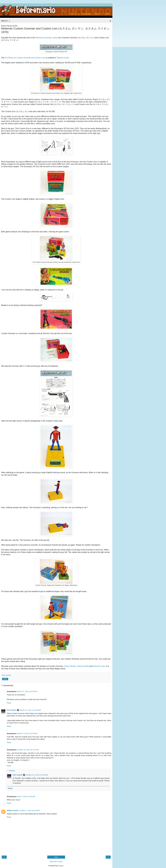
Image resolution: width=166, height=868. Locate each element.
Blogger (61, 866)
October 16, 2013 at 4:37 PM (28, 750)
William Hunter (13, 810)
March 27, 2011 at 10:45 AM (30, 710)
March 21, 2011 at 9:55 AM (27, 691)
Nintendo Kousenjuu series (47, 38)
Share (5, 679)
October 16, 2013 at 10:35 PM (37, 775)
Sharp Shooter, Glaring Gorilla (77, 666)
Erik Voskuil (12, 710)
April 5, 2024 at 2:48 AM (26, 797)
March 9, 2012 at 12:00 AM (27, 733)
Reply (9, 703)
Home (56, 857)
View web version (56, 862)
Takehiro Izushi (63, 58)
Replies (12, 771)
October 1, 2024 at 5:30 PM (30, 810)
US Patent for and (25, 58)
